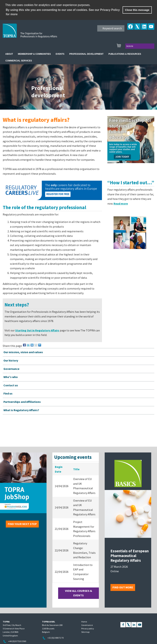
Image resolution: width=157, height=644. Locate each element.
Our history (11, 360)
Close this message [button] (137, 10)
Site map (85, 632)
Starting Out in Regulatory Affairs (37, 330)
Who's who (11, 377)
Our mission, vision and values (23, 352)
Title (76, 469)
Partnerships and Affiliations (22, 402)
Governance (11, 369)
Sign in (130, 46)
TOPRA (37, 34)
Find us (8, 393)
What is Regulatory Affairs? (21, 410)
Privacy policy (88, 629)
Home (84, 622)
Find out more (123, 587)
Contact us (11, 385)
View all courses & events (79, 593)
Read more (121, 203)
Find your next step (22, 524)
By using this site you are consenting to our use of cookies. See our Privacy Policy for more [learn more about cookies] (63, 12)
